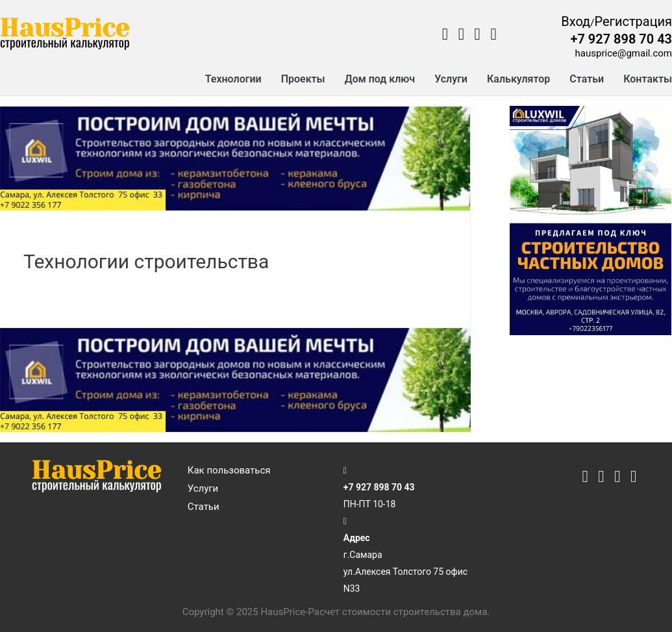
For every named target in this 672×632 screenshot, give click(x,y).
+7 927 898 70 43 (621, 39)
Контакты (648, 79)
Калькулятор (518, 79)
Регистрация (633, 21)
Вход (576, 21)
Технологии (233, 79)
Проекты (303, 79)
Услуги (451, 79)
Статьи (587, 79)
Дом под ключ (380, 79)
